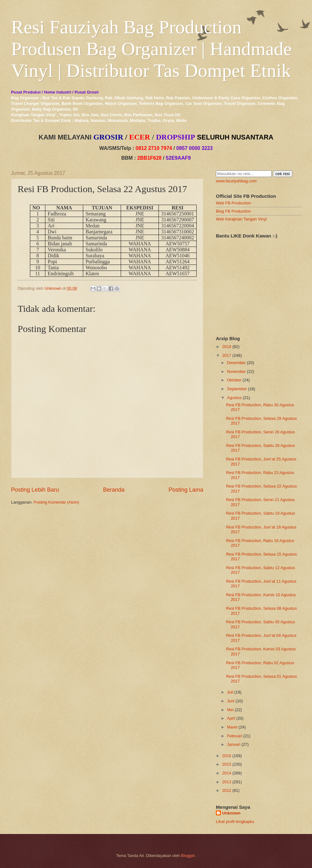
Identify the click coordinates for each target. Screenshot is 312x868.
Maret (232, 727)
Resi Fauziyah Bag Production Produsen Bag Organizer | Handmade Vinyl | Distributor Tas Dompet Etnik (151, 49)
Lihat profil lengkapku (235, 822)
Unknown (231, 813)
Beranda (114, 490)
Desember (236, 363)
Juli (230, 692)
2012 (227, 790)
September (237, 389)
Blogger (188, 856)
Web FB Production (233, 203)
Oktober (234, 380)
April (231, 718)
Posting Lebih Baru (35, 490)
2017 (227, 355)
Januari (234, 744)
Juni (231, 701)
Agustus (234, 398)
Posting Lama (186, 490)
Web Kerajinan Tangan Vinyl (241, 219)
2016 (227, 756)
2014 (227, 773)
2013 (227, 782)
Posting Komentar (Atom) (57, 502)
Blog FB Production (233, 211)
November (236, 371)
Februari (234, 736)
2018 (227, 347)
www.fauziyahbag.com (236, 181)
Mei (230, 710)
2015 (227, 764)
